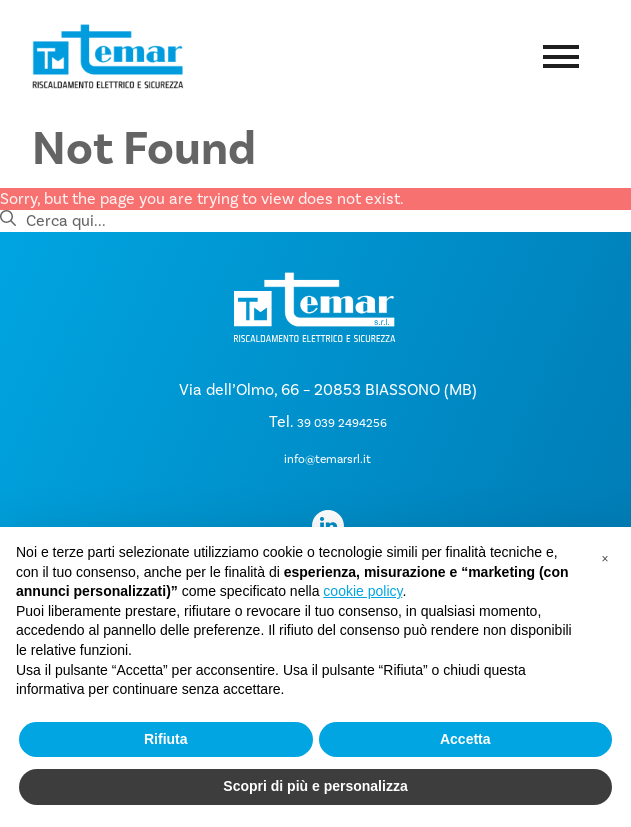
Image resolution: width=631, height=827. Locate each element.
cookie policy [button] (362, 591)
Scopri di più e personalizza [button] (315, 786)
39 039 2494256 (342, 423)
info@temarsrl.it (327, 459)
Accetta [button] (465, 739)
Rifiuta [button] (166, 739)
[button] (605, 559)
